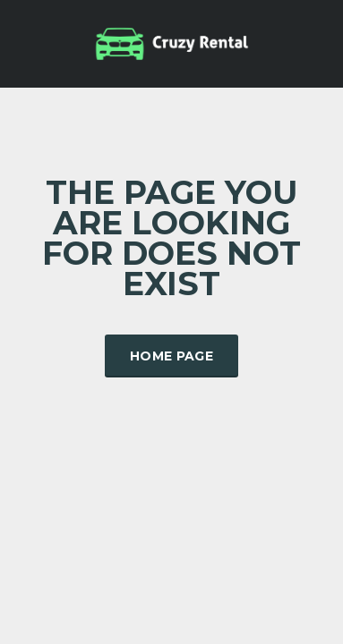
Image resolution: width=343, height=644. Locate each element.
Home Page (171, 356)
